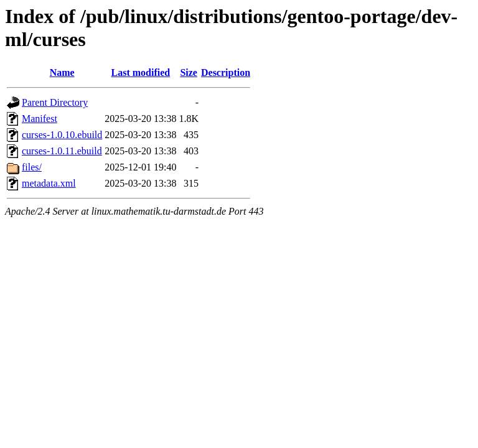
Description (226, 72)
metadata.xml (49, 183)
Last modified (141, 72)
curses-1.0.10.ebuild (62, 135)
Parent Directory (55, 102)
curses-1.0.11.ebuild (62, 151)
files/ (32, 167)
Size (189, 72)
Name (62, 72)
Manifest (40, 119)
